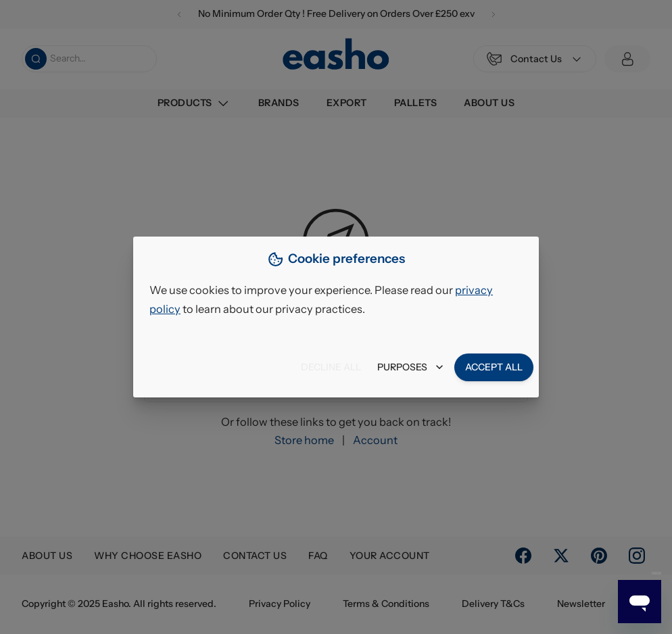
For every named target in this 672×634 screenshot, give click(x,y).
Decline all (331, 367)
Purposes (410, 367)
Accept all (494, 367)
